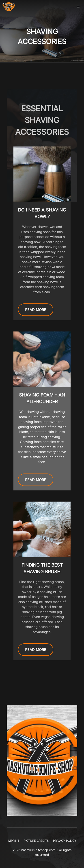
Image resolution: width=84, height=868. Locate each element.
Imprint (13, 841)
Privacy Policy (65, 841)
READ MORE (36, 310)
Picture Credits (36, 841)
